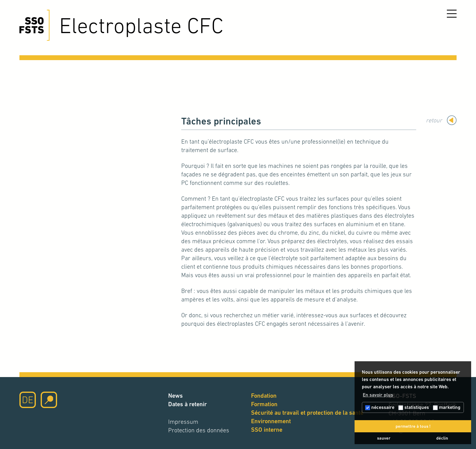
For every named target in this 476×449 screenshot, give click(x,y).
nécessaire (380, 407)
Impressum (183, 422)
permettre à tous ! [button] (413, 426)
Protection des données (199, 430)
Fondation (264, 396)
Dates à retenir (187, 404)
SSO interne (267, 430)
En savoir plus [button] (378, 395)
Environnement (271, 421)
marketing (447, 407)
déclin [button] (442, 438)
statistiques (414, 407)
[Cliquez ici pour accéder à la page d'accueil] (34, 25)
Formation (264, 404)
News (175, 396)
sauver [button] (384, 438)
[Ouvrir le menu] (452, 14)
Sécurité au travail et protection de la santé (307, 413)
